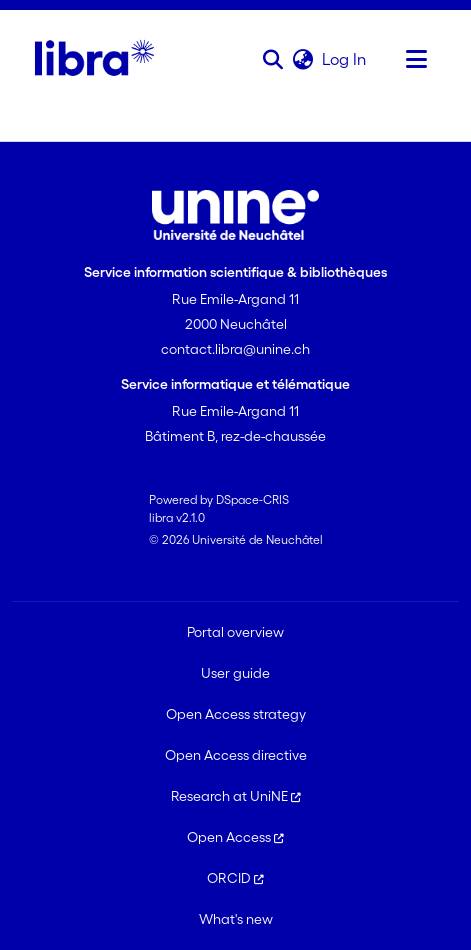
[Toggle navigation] (416, 59)
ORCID (235, 878)
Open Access (235, 837)
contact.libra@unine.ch (235, 349)
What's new (236, 919)
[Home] (94, 59)
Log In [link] (345, 59)
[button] (272, 59)
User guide (235, 673)
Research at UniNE (236, 796)
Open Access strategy (236, 714)
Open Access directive (236, 755)
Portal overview (235, 632)
